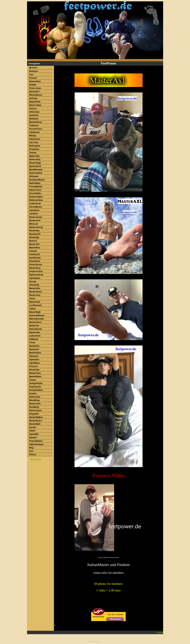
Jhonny (33, 153)
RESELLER (36, 459)
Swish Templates (95, 641)
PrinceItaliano (36, 441)
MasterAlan (35, 332)
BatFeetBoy (35, 183)
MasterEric (34, 346)
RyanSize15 (35, 234)
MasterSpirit (35, 353)
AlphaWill (34, 434)
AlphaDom (34, 210)
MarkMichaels (36, 170)
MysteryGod (35, 166)
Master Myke (35, 105)
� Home (33, 68)
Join (31, 75)
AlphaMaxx (35, 363)
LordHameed (35, 305)
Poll (31, 451)
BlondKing (34, 400)
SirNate (33, 85)
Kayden (33, 393)
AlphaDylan (35, 278)
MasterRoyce (36, 421)
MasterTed (34, 244)
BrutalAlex (34, 149)
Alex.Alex (34, 142)
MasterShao (35, 81)
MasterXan (34, 370)
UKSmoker (34, 112)
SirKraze (33, 98)
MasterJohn (35, 220)
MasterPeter (35, 373)
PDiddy (33, 136)
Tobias (32, 309)
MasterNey (34, 231)
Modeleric (34, 119)
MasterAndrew (36, 275)
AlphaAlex (34, 360)
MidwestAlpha (36, 200)
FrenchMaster (36, 187)
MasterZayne (35, 410)
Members (34, 71)
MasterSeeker (36, 173)
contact (160, 632)
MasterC (33, 438)
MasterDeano (36, 292)
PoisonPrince (36, 129)
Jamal (32, 299)
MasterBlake (35, 377)
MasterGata (35, 397)
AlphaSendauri (36, 444)
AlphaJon (34, 356)
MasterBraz (35, 248)
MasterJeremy (36, 227)
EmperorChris (36, 271)
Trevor (32, 343)
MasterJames (36, 217)
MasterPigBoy (36, 417)
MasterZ (33, 241)
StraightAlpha (36, 383)
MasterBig (34, 237)
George (33, 282)
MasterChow (35, 190)
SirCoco (33, 109)
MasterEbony (36, 122)
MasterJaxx (35, 139)
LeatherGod (35, 204)
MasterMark (35, 424)
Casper (33, 380)
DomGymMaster (37, 180)
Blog (32, 448)
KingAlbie (34, 414)
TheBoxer (34, 126)
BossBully (34, 407)
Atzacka (33, 251)
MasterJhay (35, 159)
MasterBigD (35, 312)
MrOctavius (35, 146)
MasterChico (35, 322)
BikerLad (34, 224)
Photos (33, 455)
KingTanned (35, 387)
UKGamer (34, 176)
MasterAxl (34, 349)
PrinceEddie (35, 193)
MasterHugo (35, 163)
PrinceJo (34, 366)
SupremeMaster (37, 315)
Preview (33, 78)
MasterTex (34, 326)
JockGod (34, 214)
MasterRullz (35, 102)
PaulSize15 (35, 254)
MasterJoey (35, 295)
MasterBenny (36, 95)
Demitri (33, 427)
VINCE (32, 431)
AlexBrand (34, 132)
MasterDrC (34, 92)
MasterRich (35, 261)
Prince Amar (35, 88)
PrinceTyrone (36, 265)
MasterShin (35, 288)
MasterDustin (36, 329)
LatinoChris (35, 336)
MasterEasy (35, 268)
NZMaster (34, 339)
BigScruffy (34, 156)
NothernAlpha (36, 197)
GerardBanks (36, 207)
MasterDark (35, 302)
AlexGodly (34, 285)
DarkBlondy (35, 258)
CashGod (34, 115)
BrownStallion (36, 390)
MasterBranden (37, 319)
